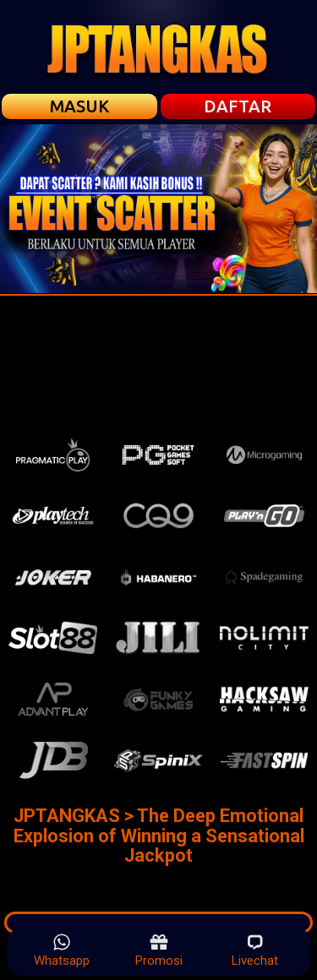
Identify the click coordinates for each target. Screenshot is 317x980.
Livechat (255, 950)
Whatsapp (62, 950)
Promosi (159, 950)
